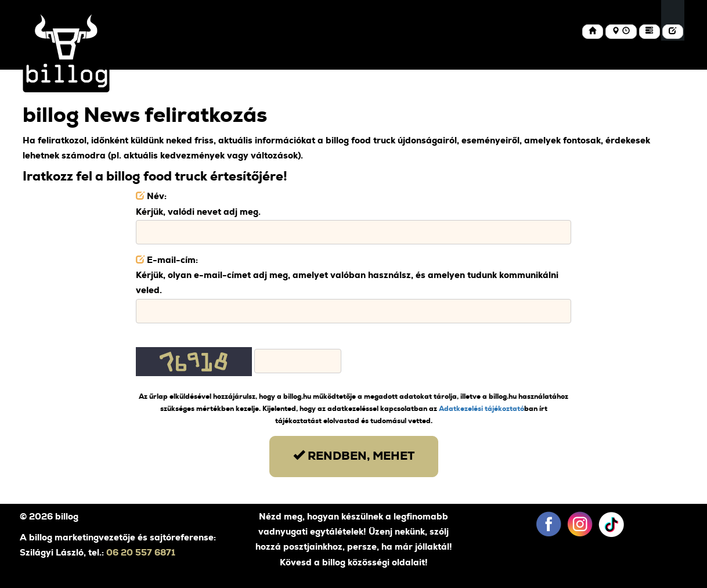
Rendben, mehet (354, 455)
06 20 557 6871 (141, 553)
